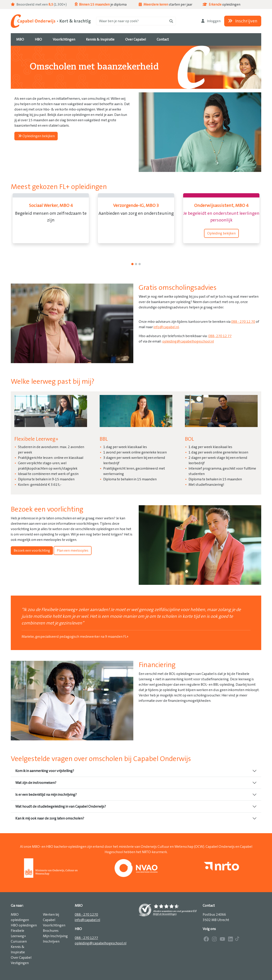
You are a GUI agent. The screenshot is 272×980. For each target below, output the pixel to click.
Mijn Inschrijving (55, 936)
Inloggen (211, 21)
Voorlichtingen (54, 925)
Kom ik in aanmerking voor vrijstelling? (45, 771)
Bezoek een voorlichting (32, 551)
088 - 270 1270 (86, 915)
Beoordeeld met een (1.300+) (39, 4)
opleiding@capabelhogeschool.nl (188, 341)
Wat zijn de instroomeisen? (36, 783)
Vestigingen (20, 963)
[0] (132, 264)
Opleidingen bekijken (36, 136)
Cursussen (19, 941)
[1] (136, 264)
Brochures (51, 931)
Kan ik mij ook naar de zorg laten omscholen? (50, 818)
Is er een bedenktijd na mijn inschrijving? (46, 795)
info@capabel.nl (166, 327)
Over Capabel (21, 958)
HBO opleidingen (24, 925)
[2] (140, 264)
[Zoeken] (136, 21)
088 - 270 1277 (86, 938)
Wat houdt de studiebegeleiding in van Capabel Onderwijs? (61, 807)
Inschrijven (243, 21)
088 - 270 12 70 (243, 322)
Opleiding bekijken (221, 233)
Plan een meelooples (73, 551)
